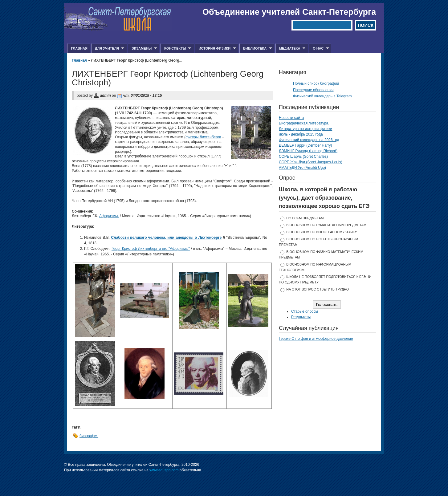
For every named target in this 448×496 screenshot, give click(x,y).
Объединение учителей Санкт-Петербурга (289, 12)
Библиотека (256, 49)
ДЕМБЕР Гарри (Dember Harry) (305, 145)
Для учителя (108, 49)
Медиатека (290, 49)
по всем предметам (305, 218)
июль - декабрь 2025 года (301, 134)
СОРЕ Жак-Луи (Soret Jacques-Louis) (311, 162)
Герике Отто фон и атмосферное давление (316, 339)
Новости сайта (291, 118)
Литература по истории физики (305, 129)
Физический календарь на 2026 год (309, 140)
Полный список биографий (316, 83)
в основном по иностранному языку (322, 232)
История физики (215, 49)
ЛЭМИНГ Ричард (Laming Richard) (308, 151)
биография (89, 436)
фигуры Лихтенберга (203, 137)
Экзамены (142, 49)
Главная (79, 48)
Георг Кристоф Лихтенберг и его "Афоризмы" (151, 249)
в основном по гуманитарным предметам (326, 225)
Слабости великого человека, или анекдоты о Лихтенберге (166, 238)
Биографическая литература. (304, 123)
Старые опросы (305, 311)
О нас (319, 49)
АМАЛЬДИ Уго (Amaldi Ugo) (302, 168)
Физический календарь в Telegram (322, 96)
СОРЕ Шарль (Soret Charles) (303, 157)
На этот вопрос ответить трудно (318, 289)
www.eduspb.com (164, 470)
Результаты (301, 317)
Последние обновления (313, 90)
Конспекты (176, 49)
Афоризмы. (109, 216)
